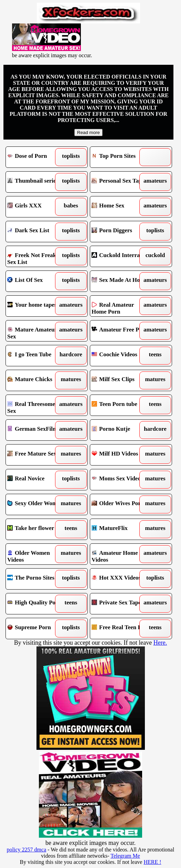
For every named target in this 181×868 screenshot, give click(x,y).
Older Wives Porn (121, 504)
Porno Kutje (121, 430)
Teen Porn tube (121, 405)
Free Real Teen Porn (121, 629)
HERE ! (152, 862)
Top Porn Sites (121, 157)
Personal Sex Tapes (121, 182)
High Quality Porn (37, 604)
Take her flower (37, 529)
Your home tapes (37, 306)
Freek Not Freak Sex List (37, 256)
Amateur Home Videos (121, 554)
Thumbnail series (37, 182)
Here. (160, 643)
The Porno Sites (37, 579)
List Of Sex (37, 281)
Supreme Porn (37, 629)
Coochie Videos (121, 356)
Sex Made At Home (121, 281)
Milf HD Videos (121, 455)
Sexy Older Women (37, 504)
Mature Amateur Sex (37, 331)
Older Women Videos (37, 554)
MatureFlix (121, 529)
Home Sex (121, 207)
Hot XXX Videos (121, 579)
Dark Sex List (37, 232)
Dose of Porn (37, 157)
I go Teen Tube (37, 356)
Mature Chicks (37, 380)
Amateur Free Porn (121, 331)
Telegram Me (125, 856)
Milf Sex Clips (121, 380)
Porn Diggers (121, 232)
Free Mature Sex (37, 455)
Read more (88, 132)
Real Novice (37, 480)
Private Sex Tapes (121, 604)
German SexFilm (37, 430)
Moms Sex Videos (121, 480)
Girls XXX (37, 207)
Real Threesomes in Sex (37, 405)
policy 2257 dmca (27, 850)
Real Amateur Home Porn (121, 306)
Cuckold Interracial (121, 256)
